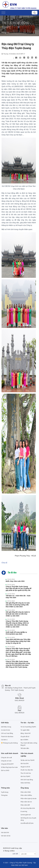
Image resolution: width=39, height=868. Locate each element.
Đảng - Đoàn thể (26, 733)
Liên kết (15, 854)
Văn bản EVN (5, 832)
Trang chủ (5, 33)
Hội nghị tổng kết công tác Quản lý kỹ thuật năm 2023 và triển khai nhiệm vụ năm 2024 (18, 614)
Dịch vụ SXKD (5, 770)
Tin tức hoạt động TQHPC (28, 727)
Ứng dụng (25, 788)
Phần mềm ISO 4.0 (26, 802)
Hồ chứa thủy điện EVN (28, 808)
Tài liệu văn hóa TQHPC (28, 760)
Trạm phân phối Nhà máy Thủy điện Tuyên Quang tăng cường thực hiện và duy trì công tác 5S (18, 641)
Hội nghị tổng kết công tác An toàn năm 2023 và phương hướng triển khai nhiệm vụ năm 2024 (18, 605)
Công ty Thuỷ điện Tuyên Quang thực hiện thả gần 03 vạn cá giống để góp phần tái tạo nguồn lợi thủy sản (19, 588)
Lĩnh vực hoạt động (7, 733)
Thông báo (5, 788)
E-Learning (24, 811)
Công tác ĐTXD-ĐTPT (7, 764)
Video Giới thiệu (25, 783)
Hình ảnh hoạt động (27, 780)
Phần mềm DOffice (26, 795)
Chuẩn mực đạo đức (27, 770)
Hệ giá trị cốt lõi (25, 767)
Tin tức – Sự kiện (27, 723)
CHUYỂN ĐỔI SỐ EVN (27, 823)
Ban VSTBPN (24, 740)
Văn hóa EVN (25, 763)
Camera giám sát (26, 815)
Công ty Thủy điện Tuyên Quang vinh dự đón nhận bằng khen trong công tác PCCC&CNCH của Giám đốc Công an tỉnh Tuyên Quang (18, 664)
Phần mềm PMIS (26, 792)
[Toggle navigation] (3, 12)
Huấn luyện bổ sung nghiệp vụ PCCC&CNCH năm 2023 (16, 633)
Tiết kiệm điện (25, 748)
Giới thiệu (5, 723)
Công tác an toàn (6, 761)
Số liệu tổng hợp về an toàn (9, 767)
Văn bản (4, 828)
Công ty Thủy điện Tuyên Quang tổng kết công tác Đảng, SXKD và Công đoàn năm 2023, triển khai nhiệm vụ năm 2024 (17, 624)
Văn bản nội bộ (6, 836)
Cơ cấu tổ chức (6, 730)
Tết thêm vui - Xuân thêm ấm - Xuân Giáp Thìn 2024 (18, 597)
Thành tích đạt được (7, 736)
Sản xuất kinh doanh (10, 753)
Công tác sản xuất (6, 757)
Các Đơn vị (4, 740)
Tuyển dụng (5, 792)
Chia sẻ (4, 563)
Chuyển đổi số (25, 736)
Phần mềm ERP (25, 805)
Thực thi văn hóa (26, 773)
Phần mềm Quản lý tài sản (29, 798)
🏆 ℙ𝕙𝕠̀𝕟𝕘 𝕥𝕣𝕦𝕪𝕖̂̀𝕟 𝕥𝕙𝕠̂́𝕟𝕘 (9, 743)
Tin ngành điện (25, 730)
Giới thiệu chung (6, 727)
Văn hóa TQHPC (25, 776)
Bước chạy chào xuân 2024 (15, 581)
